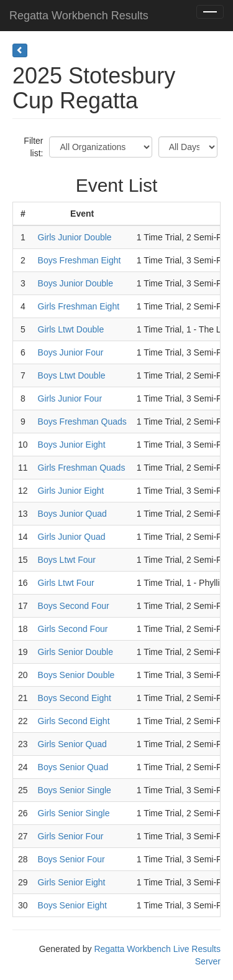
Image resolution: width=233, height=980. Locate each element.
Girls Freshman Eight (79, 306)
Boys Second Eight (75, 698)
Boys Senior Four (71, 859)
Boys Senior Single (75, 790)
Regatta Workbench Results (79, 16)
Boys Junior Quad (72, 514)
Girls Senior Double (75, 652)
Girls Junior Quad (72, 537)
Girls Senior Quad (72, 744)
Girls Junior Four (70, 398)
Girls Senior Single (74, 813)
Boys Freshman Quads (82, 422)
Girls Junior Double (75, 237)
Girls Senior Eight (72, 882)
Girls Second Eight (74, 721)
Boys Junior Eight (72, 445)
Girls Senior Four (71, 836)
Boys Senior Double (76, 675)
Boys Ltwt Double (72, 375)
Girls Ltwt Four (66, 583)
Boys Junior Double (75, 283)
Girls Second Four (73, 629)
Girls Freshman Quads (82, 468)
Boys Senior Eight (72, 905)
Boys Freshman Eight (80, 260)
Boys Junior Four (71, 352)
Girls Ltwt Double (71, 329)
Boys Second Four (74, 606)
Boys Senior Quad (73, 767)
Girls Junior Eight (71, 491)
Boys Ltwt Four (67, 560)
